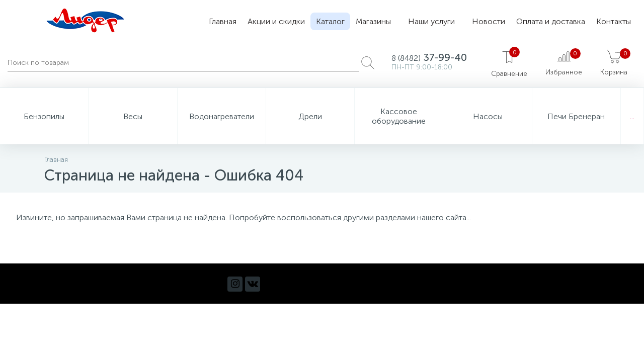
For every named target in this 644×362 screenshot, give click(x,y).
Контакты (614, 21)
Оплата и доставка (551, 21)
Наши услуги (431, 21)
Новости (489, 21)
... (632, 116)
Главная (223, 21)
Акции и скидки (276, 21)
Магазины (373, 21)
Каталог (330, 21)
